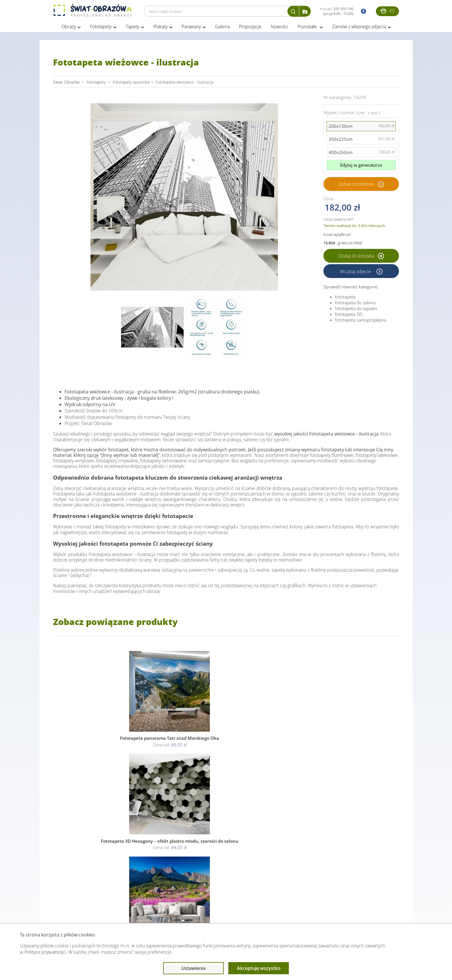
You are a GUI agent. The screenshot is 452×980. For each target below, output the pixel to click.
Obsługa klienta (73, 912)
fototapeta (345, 298)
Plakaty (160, 28)
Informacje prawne (132, 912)
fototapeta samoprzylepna (361, 321)
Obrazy (69, 28)
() (387, 11)
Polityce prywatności (45, 952)
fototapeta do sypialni (356, 309)
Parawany (191, 28)
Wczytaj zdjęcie (356, 272)
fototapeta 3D (349, 315)
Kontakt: (337, 11)
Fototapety (101, 28)
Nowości (279, 28)
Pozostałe (308, 28)
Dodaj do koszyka (361, 257)
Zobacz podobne (356, 185)
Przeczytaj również (195, 912)
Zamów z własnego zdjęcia (359, 28)
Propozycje (250, 28)
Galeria (222, 28)
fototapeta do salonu (355, 304)
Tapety (132, 28)
